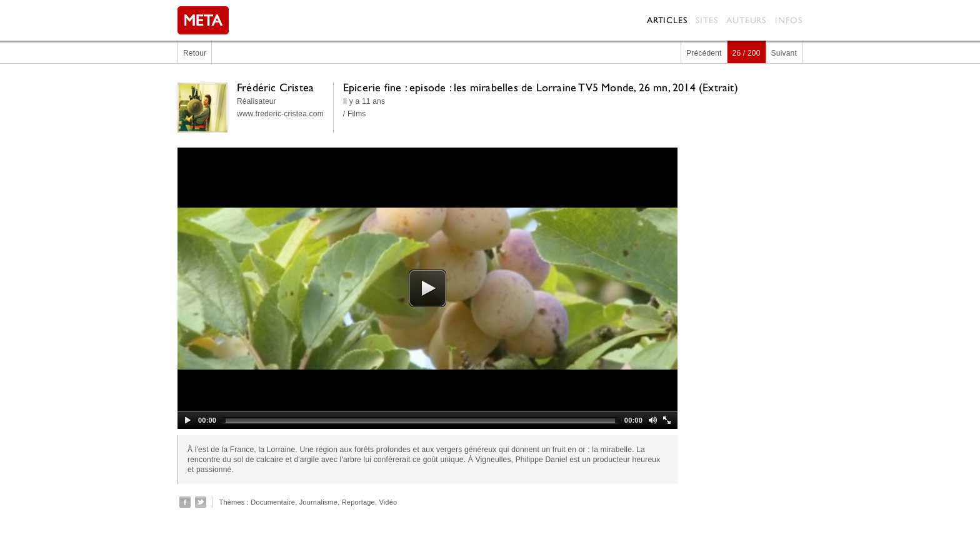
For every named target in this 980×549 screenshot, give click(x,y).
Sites (707, 20)
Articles (667, 20)
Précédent (704, 53)
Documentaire (273, 502)
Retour (195, 53)
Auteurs (746, 20)
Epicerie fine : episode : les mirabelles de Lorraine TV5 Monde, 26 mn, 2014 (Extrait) (541, 87)
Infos (789, 20)
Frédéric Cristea (275, 87)
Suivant (784, 53)
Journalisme (319, 502)
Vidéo (388, 502)
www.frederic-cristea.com (280, 114)
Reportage (358, 502)
